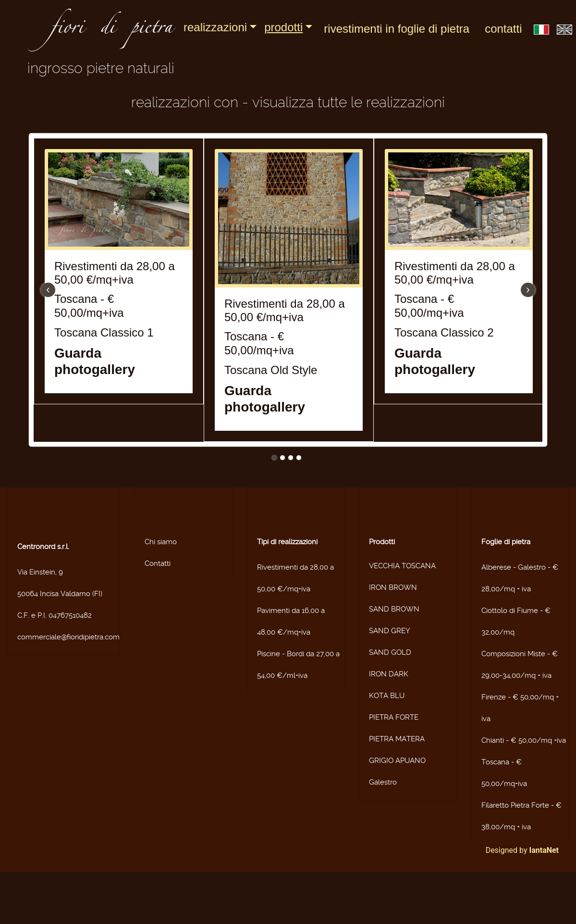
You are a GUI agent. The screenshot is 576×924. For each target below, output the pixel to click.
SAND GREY (390, 631)
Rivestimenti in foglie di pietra (397, 29)
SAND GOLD (390, 652)
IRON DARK (389, 674)
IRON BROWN (393, 587)
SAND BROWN (394, 609)
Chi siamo (161, 542)
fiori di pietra (111, 30)
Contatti (503, 29)
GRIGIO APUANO (397, 761)
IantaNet (544, 850)
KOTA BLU (387, 696)
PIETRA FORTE (394, 717)
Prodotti (283, 27)
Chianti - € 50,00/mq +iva (524, 740)
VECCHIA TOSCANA (402, 566)
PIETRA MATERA (397, 739)
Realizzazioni (215, 27)
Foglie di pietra (506, 542)
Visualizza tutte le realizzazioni (349, 102)
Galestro (383, 782)
